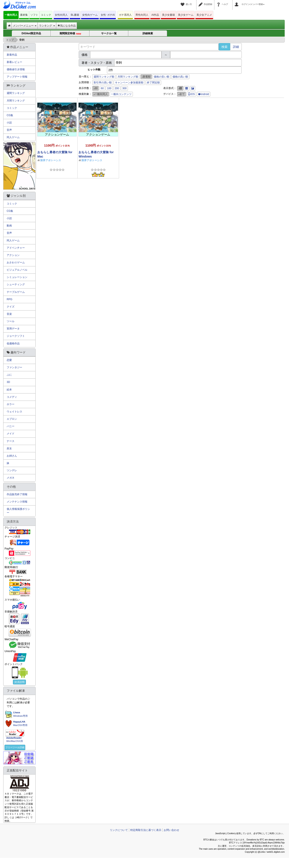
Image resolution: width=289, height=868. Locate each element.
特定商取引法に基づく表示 (146, 830)
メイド (11, 434)
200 (117, 88)
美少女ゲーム (186, 15)
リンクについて (119, 830)
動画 (9, 226)
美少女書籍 (168, 15)
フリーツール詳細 (15, 747)
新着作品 (12, 55)
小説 (9, 123)
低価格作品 (13, 343)
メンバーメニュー (25, 26)
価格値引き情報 (16, 69)
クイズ (11, 307)
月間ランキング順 (128, 77)
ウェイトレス (14, 412)
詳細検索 (148, 33)
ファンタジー (14, 367)
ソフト (34, 15)
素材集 (24, 15)
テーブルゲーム (16, 292)
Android (204, 94)
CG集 (10, 115)
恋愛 (9, 360)
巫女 (9, 448)
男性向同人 (142, 15)
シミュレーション (17, 277)
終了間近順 (153, 83)
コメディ (12, 397)
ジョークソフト (16, 336)
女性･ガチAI (108, 15)
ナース (11, 441)
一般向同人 (11, 15)
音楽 (9, 314)
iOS (191, 94)
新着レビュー (14, 62)
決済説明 (19, 682)
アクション (13, 255)
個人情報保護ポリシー (18, 511)
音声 (9, 130)
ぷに (9, 375)
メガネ (11, 478)
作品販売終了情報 (17, 494)
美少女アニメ (204, 15)
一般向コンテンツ (121, 94)
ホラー (11, 404)
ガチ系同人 (125, 15)
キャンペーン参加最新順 (129, 83)
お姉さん (12, 456)
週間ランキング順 (104, 77)
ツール (11, 321)
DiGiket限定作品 (31, 33)
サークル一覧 (109, 33)
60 (102, 88)
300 (124, 88)
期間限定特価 (70, 34)
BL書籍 (75, 15)
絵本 (9, 390)
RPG (9, 299)
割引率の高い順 (103, 83)
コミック (46, 15)
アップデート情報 (17, 77)
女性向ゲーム (90, 15)
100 (109, 88)
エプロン (12, 419)
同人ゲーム (13, 137)
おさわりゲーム (16, 262)
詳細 (236, 47)
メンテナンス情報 (17, 502)
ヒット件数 (94, 70)
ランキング (47, 26)
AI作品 (155, 15)
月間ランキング (16, 101)
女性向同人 (61, 15)
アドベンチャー (16, 248)
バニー (11, 426)
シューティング (16, 284)
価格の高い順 (180, 77)
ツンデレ (12, 470)
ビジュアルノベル (17, 270)
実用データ (13, 329)
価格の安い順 (162, 77)
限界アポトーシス (51, 160)
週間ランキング (16, 93)
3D (8, 382)
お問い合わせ (171, 830)
